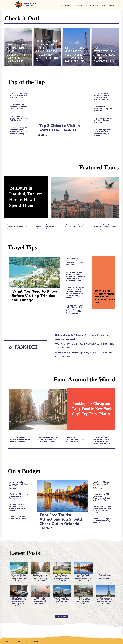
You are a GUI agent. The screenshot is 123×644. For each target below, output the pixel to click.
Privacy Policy (24, 641)
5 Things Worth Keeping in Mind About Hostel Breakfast (20, 439)
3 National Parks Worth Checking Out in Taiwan (103, 109)
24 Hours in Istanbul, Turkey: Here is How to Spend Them (27, 197)
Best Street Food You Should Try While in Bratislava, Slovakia (48, 439)
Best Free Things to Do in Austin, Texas (18, 518)
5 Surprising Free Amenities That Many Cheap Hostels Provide (19, 485)
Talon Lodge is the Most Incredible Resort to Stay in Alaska (103, 133)
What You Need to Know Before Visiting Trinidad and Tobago (35, 296)
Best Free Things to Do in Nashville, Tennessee (18, 496)
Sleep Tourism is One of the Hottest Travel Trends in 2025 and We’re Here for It (18, 601)
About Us (10, 641)
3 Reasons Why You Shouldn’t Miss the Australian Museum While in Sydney (19, 131)
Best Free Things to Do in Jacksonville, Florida (102, 521)
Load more (61, 616)
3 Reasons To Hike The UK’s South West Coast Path (17, 227)
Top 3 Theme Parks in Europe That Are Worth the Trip (19, 95)
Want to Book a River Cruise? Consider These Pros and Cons (75, 262)
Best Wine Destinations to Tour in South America (76, 439)
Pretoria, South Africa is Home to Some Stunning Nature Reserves (102, 96)
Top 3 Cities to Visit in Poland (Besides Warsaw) (103, 120)
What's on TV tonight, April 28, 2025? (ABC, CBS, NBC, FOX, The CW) (84, 346)
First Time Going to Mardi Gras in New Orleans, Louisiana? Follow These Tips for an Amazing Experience (75, 293)
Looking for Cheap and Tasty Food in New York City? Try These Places (90, 409)
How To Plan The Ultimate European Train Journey (105, 227)
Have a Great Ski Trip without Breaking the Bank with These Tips (105, 297)
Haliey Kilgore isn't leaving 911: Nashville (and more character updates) (83, 337)
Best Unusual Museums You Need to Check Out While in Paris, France (105, 601)
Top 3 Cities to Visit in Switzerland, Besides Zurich (59, 130)
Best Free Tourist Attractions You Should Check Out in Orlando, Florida (61, 522)
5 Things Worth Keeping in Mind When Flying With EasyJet (17, 508)
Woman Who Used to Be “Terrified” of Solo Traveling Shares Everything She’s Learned (74, 309)
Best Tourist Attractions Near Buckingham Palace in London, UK (61, 578)
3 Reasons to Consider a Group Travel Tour (76, 226)
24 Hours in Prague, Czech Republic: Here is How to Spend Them (103, 509)
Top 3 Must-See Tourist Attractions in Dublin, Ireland (19, 118)
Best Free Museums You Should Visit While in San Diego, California (102, 485)
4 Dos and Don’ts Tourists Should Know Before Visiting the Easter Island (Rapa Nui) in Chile (75, 276)
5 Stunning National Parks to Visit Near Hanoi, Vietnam (19, 107)
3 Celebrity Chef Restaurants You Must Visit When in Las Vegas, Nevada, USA (102, 440)
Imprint (37, 641)
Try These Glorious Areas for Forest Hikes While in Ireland (46, 227)
